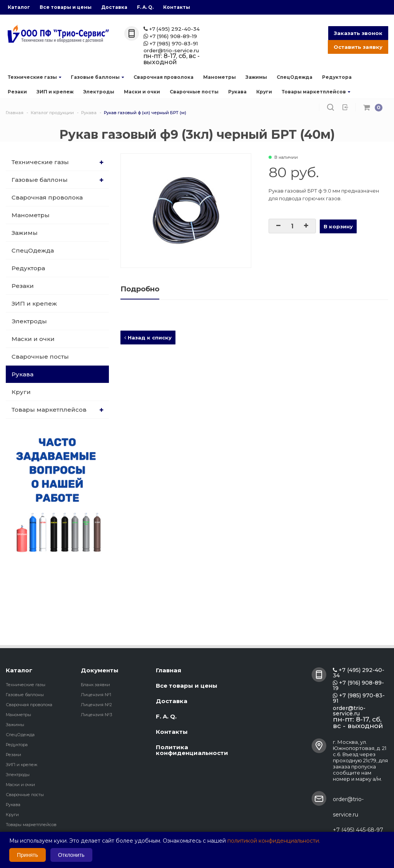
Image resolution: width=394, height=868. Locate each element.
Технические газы (34, 77)
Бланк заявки (95, 685)
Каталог (19, 7)
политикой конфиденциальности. (274, 841)
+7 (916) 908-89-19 (170, 36)
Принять (28, 855)
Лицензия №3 (96, 715)
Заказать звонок (358, 33)
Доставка (114, 7)
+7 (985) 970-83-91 (171, 44)
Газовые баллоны (97, 77)
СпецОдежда (295, 77)
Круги (264, 92)
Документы (100, 670)
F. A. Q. (145, 7)
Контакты (177, 7)
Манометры (220, 77)
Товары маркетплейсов (316, 92)
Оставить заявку (358, 47)
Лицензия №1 (96, 695)
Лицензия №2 (96, 705)
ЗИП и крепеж (55, 92)
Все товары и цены (66, 7)
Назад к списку (148, 338)
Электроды (99, 92)
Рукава (237, 92)
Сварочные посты (194, 92)
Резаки (17, 92)
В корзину (338, 226)
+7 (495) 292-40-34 (172, 29)
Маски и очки (142, 92)
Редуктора (337, 77)
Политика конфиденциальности (192, 750)
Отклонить (71, 855)
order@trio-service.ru (171, 51)
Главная (169, 670)
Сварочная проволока (164, 77)
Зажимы (256, 77)
